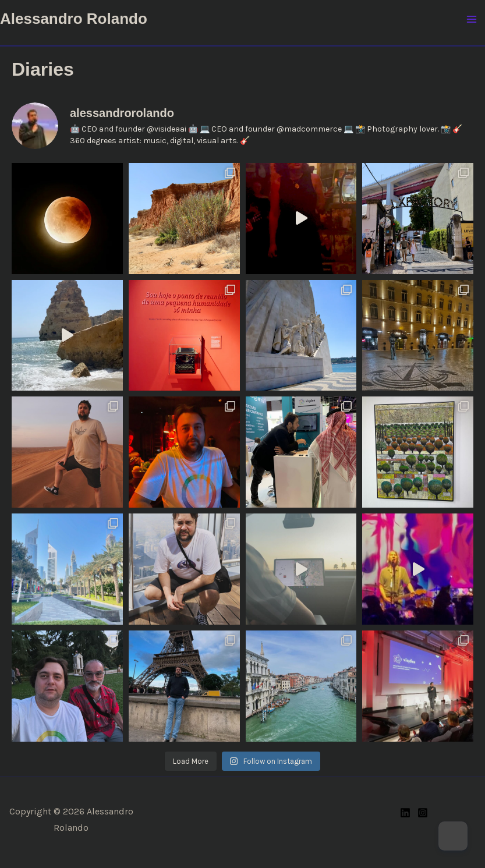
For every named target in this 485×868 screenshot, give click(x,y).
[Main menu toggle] (472, 19)
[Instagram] (423, 813)
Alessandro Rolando (74, 19)
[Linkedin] (405, 813)
